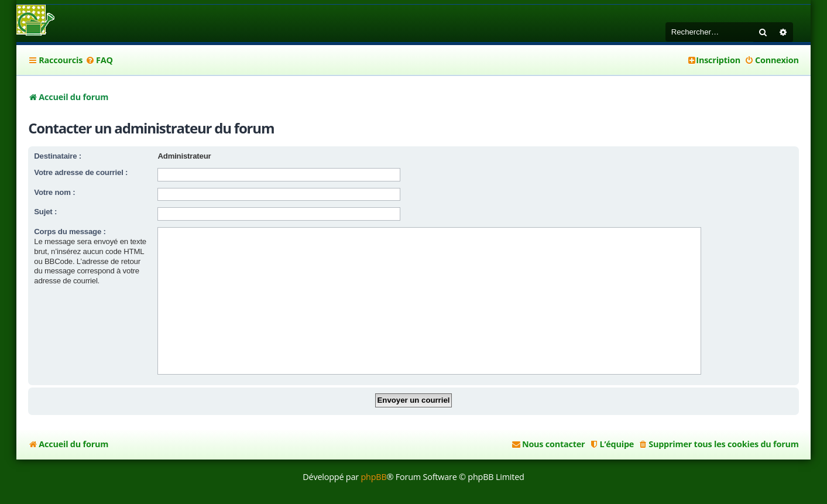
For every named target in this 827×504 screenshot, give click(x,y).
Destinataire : (58, 156)
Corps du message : (70, 232)
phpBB (373, 477)
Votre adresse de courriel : (81, 172)
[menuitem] (99, 60)
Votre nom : (54, 192)
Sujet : (45, 212)
